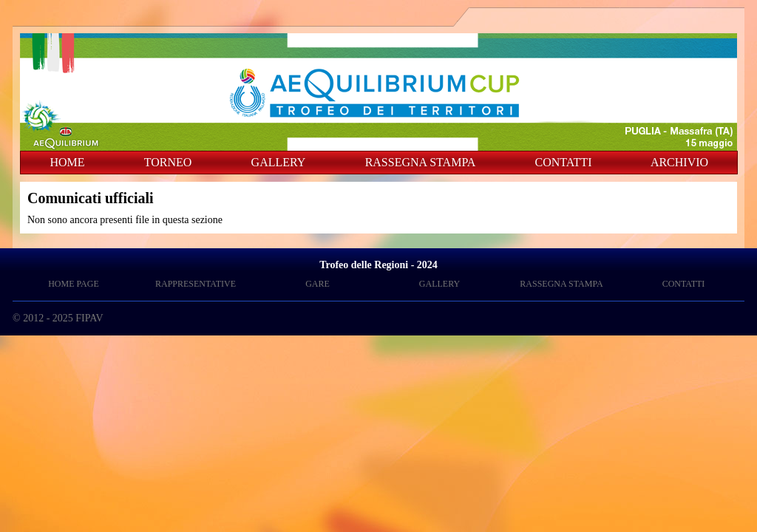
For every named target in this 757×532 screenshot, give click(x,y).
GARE (318, 284)
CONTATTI (564, 162)
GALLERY (279, 162)
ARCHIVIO (679, 162)
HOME (67, 162)
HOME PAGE (74, 284)
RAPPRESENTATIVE (196, 284)
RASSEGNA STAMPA (421, 162)
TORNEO (168, 162)
